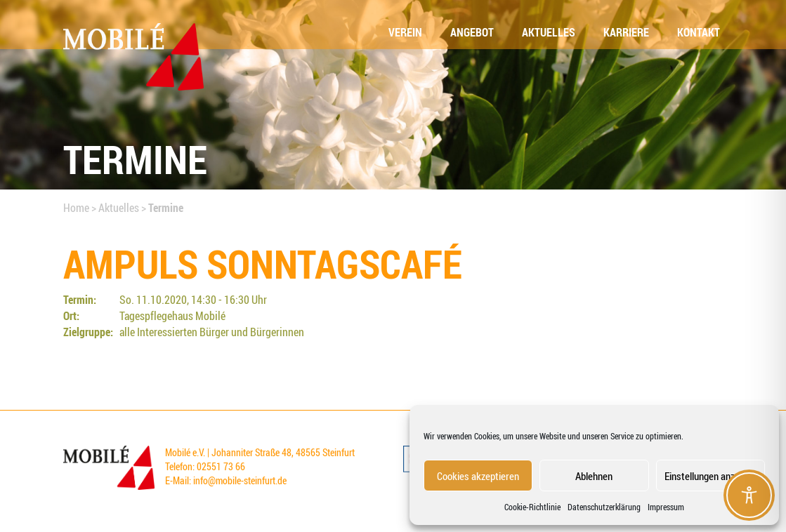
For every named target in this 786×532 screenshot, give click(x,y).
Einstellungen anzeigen (710, 476)
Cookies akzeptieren (478, 476)
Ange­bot (472, 32)
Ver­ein (405, 32)
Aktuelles (119, 208)
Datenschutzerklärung (604, 507)
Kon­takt (699, 32)
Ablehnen (594, 476)
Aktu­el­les (549, 32)
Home (76, 208)
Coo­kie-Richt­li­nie (532, 507)
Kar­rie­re (626, 32)
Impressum (666, 507)
